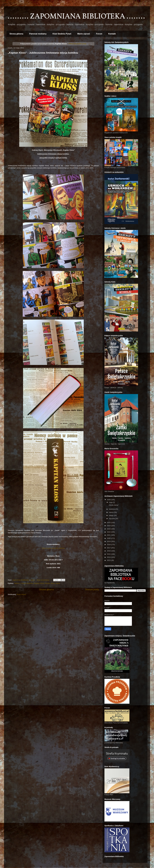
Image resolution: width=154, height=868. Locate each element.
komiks (47, 583)
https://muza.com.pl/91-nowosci (53, 548)
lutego (111, 515)
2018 (109, 545)
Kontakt (112, 34)
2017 (109, 548)
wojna (58, 583)
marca (111, 512)
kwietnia (112, 509)
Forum (99, 34)
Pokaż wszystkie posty (77, 44)
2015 (109, 554)
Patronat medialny (38, 34)
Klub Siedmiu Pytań (62, 34)
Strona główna (16, 34)
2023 (109, 529)
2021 (109, 535)
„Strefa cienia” (114, 505)
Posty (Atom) (21, 594)
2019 (109, 541)
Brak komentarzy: (43, 580)
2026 (109, 500)
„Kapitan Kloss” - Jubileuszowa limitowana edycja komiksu (43, 53)
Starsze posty (92, 589)
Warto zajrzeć (84, 34)
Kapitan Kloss (39, 583)
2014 (109, 557)
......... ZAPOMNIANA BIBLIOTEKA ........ (76, 17)
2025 (109, 523)
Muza (53, 583)
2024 (109, 526)
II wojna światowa (27, 583)
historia (17, 583)
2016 (109, 551)
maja (111, 502)
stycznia (112, 519)
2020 (109, 538)
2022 (109, 532)
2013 (109, 560)
